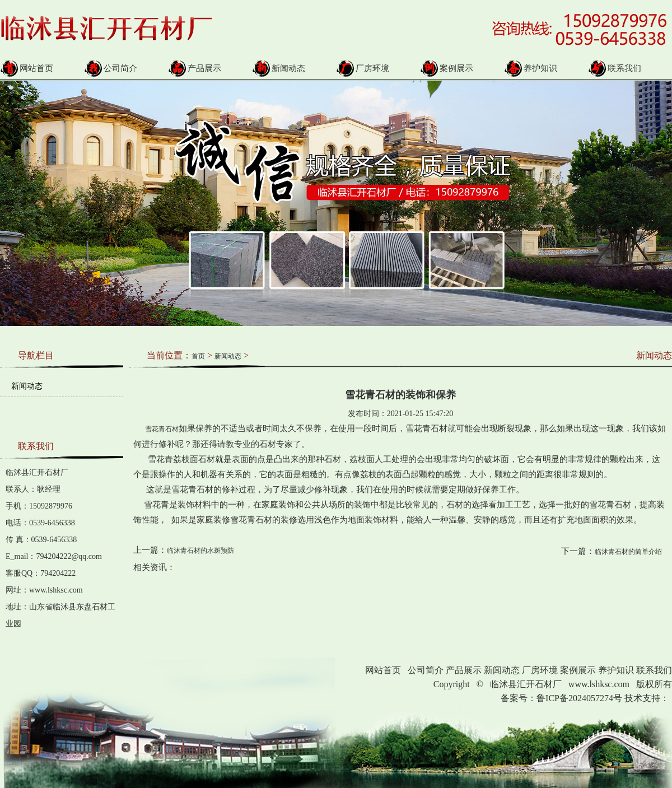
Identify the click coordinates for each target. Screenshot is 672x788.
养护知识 (531, 68)
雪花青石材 (156, 429)
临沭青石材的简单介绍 (628, 552)
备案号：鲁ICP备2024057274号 (561, 698)
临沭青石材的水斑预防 (200, 551)
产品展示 (195, 68)
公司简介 (111, 68)
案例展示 (447, 68)
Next (646, 195)
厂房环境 (363, 68)
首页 (198, 356)
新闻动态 (279, 68)
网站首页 (27, 68)
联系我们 (615, 68)
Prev (6, 195)
